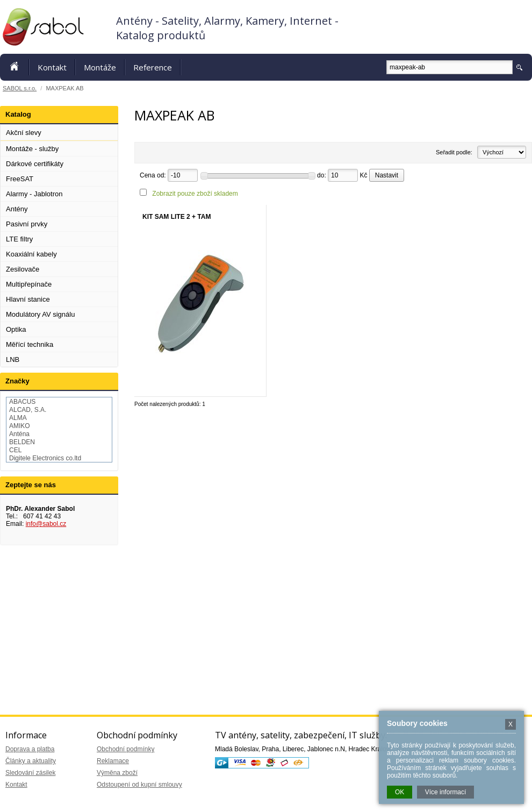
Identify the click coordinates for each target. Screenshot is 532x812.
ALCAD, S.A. (28, 410)
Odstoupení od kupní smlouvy (139, 785)
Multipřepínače (29, 284)
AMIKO (20, 426)
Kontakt (52, 67)
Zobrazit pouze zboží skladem (195, 194)
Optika (16, 329)
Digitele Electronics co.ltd (45, 458)
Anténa (19, 434)
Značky (17, 381)
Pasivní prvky (27, 224)
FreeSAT (20, 179)
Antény (17, 209)
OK (400, 792)
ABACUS (22, 402)
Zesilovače (23, 269)
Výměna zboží (117, 773)
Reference (153, 67)
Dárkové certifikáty (35, 164)
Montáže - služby (32, 149)
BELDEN (22, 442)
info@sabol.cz (46, 524)
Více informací (446, 792)
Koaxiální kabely (31, 254)
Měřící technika (30, 344)
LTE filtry (19, 239)
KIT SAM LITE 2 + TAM (177, 217)
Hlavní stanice (28, 299)
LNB (13, 359)
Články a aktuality (31, 761)
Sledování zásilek (30, 773)
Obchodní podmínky (125, 749)
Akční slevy (24, 133)
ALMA (18, 418)
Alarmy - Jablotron (34, 194)
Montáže (100, 67)
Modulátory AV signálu (40, 314)
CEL (15, 450)
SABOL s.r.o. (20, 88)
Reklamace (113, 761)
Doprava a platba (30, 749)
